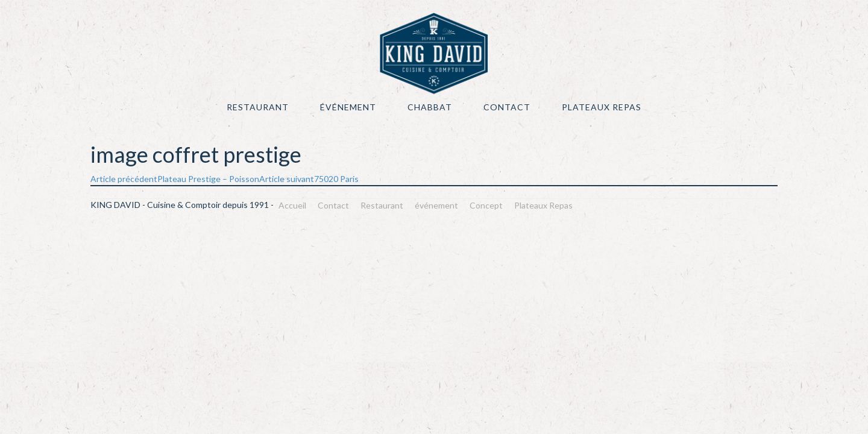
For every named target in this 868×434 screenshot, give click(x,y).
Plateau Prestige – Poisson (175, 179)
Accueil (292, 205)
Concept (486, 205)
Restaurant (258, 107)
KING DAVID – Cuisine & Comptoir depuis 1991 (434, 53)
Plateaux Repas (602, 107)
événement (348, 107)
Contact (507, 107)
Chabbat (430, 107)
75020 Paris (309, 179)
